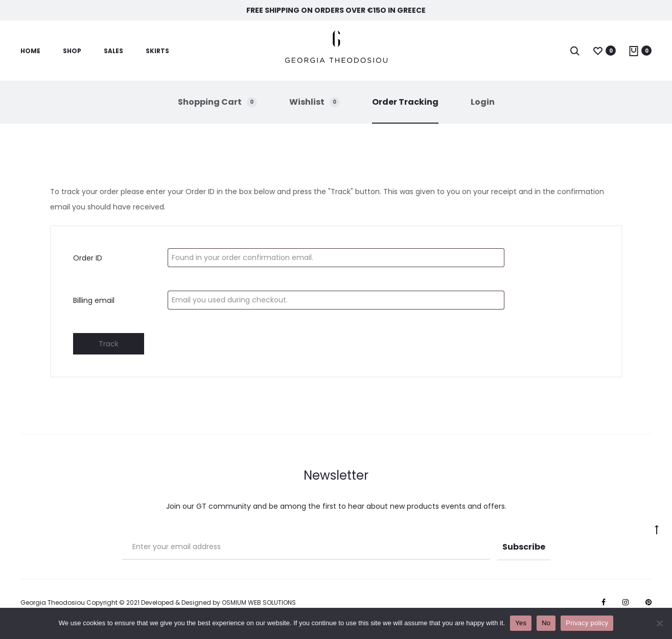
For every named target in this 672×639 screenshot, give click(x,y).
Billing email (94, 300)
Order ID (88, 258)
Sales (113, 51)
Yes (521, 623)
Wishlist (315, 102)
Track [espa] (109, 344)
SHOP (72, 51)
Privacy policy (587, 623)
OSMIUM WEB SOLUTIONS (259, 602)
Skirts (157, 51)
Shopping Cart (217, 102)
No (546, 623)
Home (30, 51)
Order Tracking (405, 102)
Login (483, 102)
